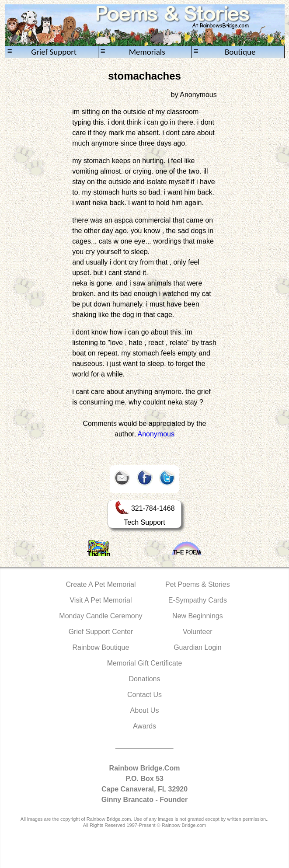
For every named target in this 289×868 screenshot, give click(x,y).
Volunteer (198, 632)
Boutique (225, 52)
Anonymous (156, 434)
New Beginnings (198, 616)
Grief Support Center (101, 632)
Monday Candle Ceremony (101, 616)
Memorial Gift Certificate (145, 663)
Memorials (133, 52)
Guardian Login (197, 647)
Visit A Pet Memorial (101, 600)
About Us (145, 710)
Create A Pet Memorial (101, 584)
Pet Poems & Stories (198, 584)
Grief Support (42, 52)
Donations (144, 679)
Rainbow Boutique (101, 647)
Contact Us (144, 695)
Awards (144, 726)
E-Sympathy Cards (198, 600)
